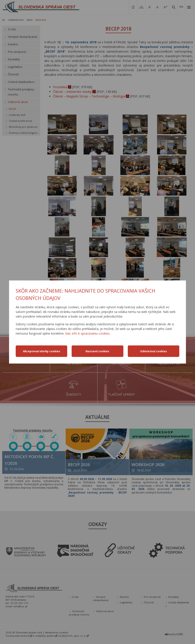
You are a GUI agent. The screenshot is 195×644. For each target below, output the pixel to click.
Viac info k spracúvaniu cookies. (88, 333)
